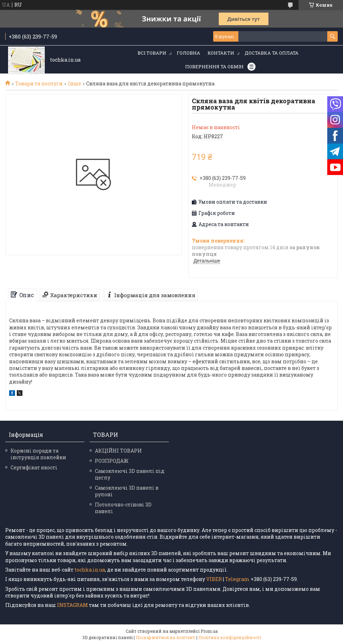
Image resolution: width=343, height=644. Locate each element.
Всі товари (152, 53)
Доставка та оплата (272, 53)
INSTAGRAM (73, 605)
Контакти (221, 53)
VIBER (214, 579)
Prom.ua (209, 631)
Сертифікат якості (34, 467)
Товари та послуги (39, 84)
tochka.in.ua (90, 570)
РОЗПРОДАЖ (112, 461)
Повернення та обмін (214, 66)
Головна (188, 53)
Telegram (237, 579)
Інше (75, 84)
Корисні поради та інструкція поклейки (38, 454)
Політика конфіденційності (230, 637)
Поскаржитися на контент (166, 637)
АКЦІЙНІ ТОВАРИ (118, 451)
